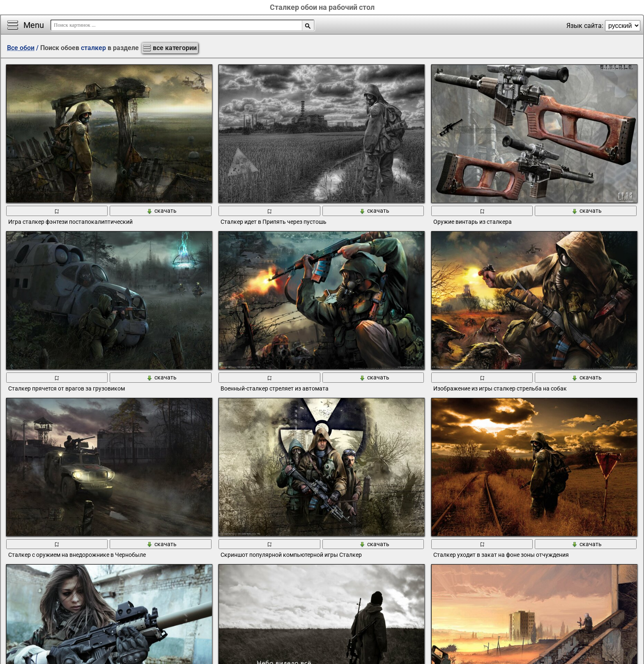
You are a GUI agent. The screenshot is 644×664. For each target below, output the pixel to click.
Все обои (21, 48)
